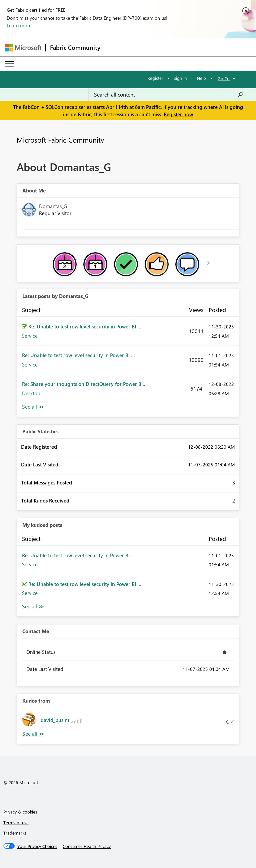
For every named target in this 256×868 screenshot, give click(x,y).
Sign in (180, 78)
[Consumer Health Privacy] (87, 846)
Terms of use (16, 822)
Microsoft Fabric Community (60, 140)
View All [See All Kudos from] (33, 734)
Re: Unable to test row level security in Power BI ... (85, 326)
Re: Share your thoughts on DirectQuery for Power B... (84, 384)
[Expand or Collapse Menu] (10, 64)
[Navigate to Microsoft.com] (23, 48)
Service (30, 336)
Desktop (31, 393)
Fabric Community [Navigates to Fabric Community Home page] (75, 47)
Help (201, 78)
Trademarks (15, 833)
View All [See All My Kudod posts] (33, 607)
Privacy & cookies (20, 812)
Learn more (19, 25)
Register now (178, 114)
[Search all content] (169, 95)
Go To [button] (224, 78)
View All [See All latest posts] (33, 407)
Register (155, 78)
